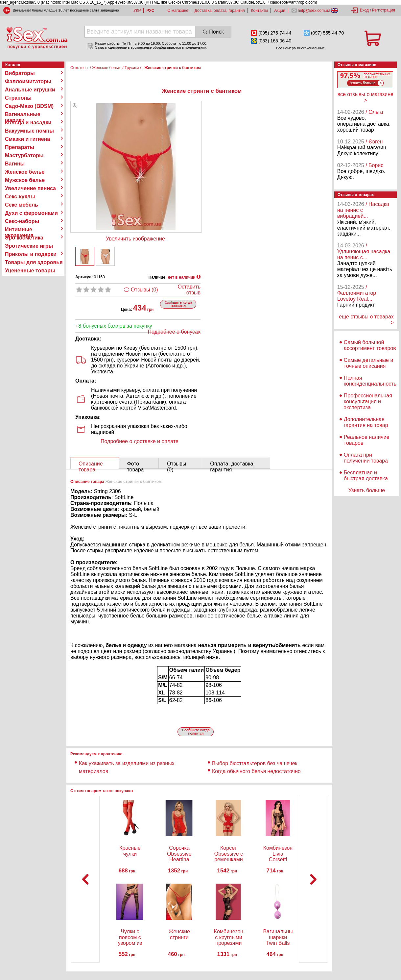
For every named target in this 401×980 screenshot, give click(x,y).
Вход (364, 10)
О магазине (178, 11)
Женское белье (25, 172)
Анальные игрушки (30, 90)
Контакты (260, 11)
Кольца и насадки (28, 123)
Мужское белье (25, 180)
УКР (137, 11)
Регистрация (384, 10)
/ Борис (374, 165)
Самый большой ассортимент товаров (370, 345)
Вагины (15, 164)
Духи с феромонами (31, 213)
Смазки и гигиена (27, 139)
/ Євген (374, 142)
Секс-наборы (22, 221)
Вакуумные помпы (29, 131)
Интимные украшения (19, 230)
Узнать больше (367, 490)
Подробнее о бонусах (174, 332)
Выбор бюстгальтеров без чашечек (255, 763)
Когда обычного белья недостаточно (257, 771)
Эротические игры (29, 246)
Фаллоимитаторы (28, 81)
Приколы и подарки (31, 254)
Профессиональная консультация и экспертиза (368, 402)
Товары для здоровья (34, 262)
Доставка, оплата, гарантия (220, 11)
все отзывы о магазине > (366, 97)
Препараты (20, 147)
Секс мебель (22, 205)
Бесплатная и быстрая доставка (366, 476)
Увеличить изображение (135, 239)
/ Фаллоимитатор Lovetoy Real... (357, 293)
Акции (280, 11)
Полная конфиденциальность (370, 381)
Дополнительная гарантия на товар (366, 422)
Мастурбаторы (24, 155)
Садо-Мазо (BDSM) (29, 106)
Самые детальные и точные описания (369, 363)
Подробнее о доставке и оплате (140, 441)
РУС (150, 11)
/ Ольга (374, 112)
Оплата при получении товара (366, 458)
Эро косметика (24, 238)
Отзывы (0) (144, 290)
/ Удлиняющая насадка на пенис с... (364, 251)
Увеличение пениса (30, 188)
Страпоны (18, 98)
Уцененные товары (30, 271)
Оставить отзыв (189, 290)
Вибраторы (20, 73)
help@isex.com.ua (314, 11)
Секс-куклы (20, 197)
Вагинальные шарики (23, 114)
